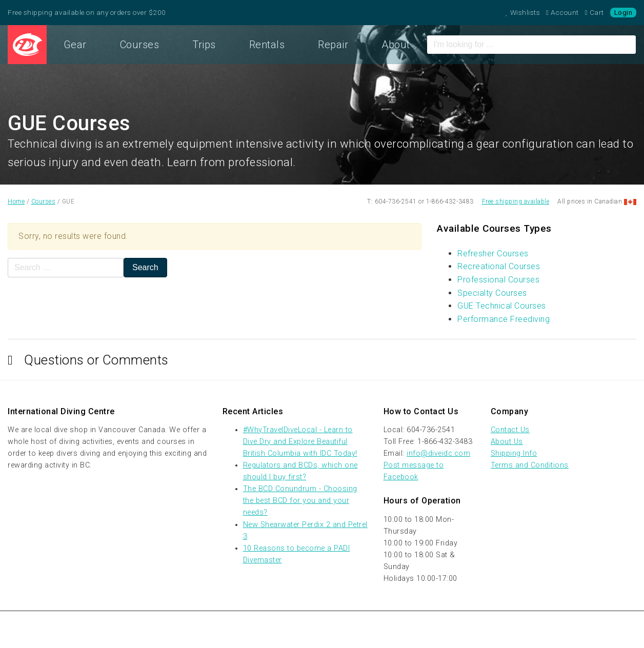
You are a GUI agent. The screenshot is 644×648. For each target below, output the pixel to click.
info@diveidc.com (438, 453)
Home (27, 45)
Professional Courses (498, 280)
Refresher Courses (493, 254)
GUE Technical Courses (502, 306)
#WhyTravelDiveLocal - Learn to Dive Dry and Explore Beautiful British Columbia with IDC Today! (300, 442)
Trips (204, 45)
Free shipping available (516, 201)
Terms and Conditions (530, 465)
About (396, 45)
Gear (75, 45)
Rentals (267, 45)
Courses (140, 45)
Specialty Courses (492, 293)
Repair (333, 45)
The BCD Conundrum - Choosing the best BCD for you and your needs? (300, 501)
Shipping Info (514, 453)
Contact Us (510, 430)
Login (623, 13)
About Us (507, 442)
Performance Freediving (504, 319)
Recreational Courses (499, 266)
